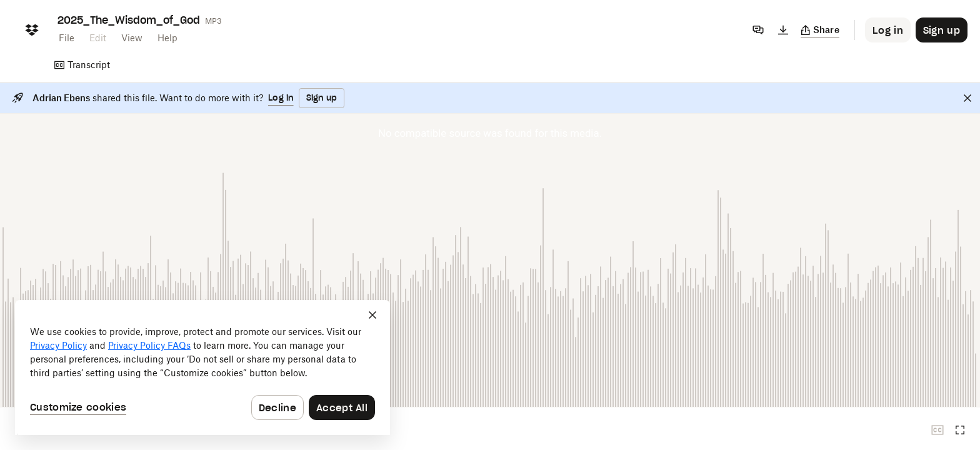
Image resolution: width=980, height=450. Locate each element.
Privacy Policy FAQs (149, 345)
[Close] (967, 98)
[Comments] (758, 30)
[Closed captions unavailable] (937, 430)
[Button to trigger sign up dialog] (942, 30)
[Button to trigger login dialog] (888, 30)
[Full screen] (960, 430)
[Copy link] (820, 30)
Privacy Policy (58, 345)
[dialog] (202, 367)
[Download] (783, 30)
